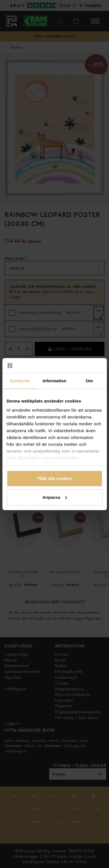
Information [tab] (55, 381)
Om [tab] (89, 381)
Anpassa (55, 497)
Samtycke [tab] (20, 381)
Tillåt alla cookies (55, 478)
